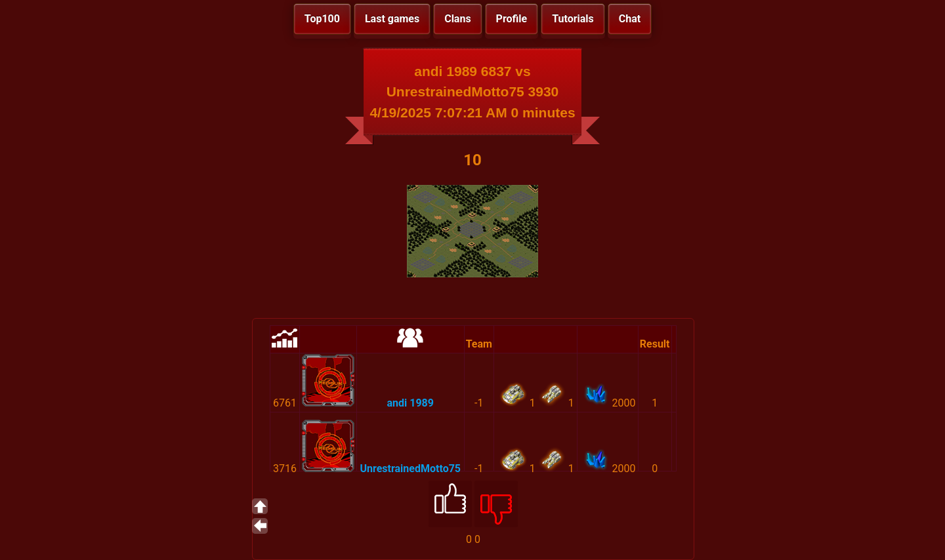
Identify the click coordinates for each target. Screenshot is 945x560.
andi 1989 (410, 403)
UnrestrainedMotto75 (410, 469)
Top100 (322, 19)
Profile (512, 19)
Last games (392, 19)
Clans (457, 19)
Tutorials (573, 19)
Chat (630, 19)
